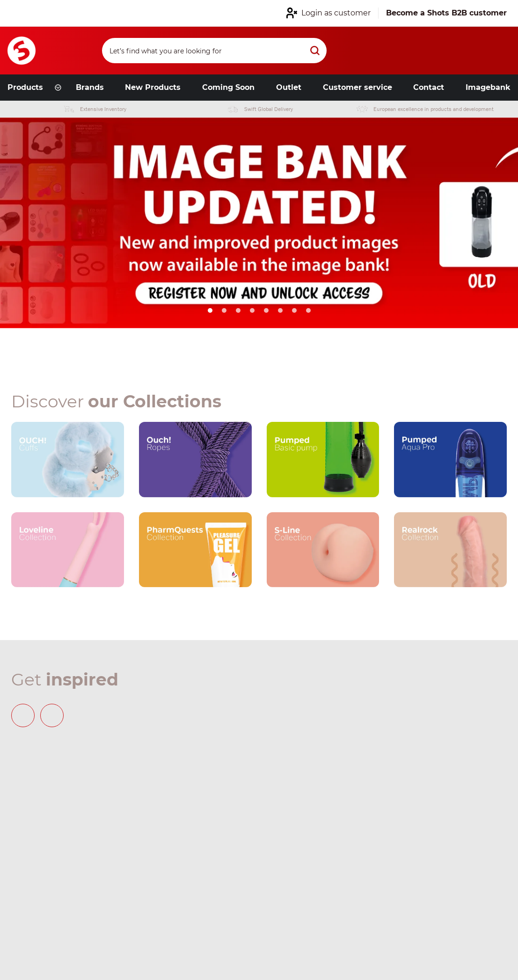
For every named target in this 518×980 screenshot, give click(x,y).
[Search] (214, 51)
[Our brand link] (68, 460)
